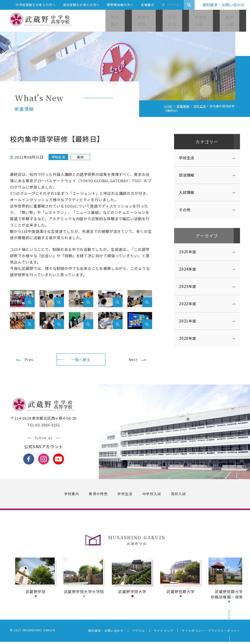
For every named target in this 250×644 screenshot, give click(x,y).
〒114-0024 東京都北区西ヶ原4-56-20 (48, 422)
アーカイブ (203, 238)
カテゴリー (202, 142)
